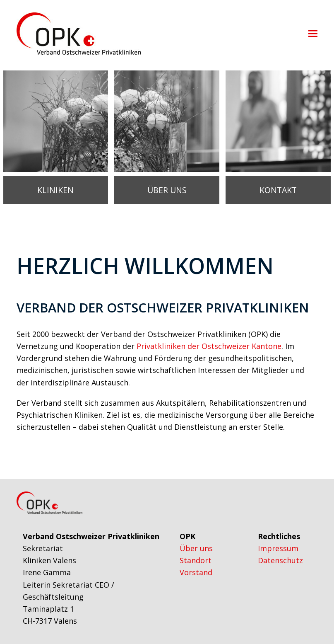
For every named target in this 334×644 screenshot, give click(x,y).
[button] (313, 34)
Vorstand (196, 572)
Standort (196, 560)
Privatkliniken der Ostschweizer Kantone (208, 346)
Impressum (278, 548)
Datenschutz (280, 560)
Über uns (196, 548)
